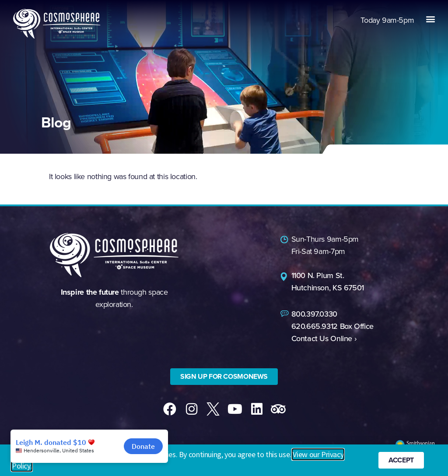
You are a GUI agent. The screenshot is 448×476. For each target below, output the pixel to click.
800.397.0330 (314, 314)
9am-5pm (387, 20)
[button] (430, 19)
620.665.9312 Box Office (332, 326)
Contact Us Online (322, 338)
